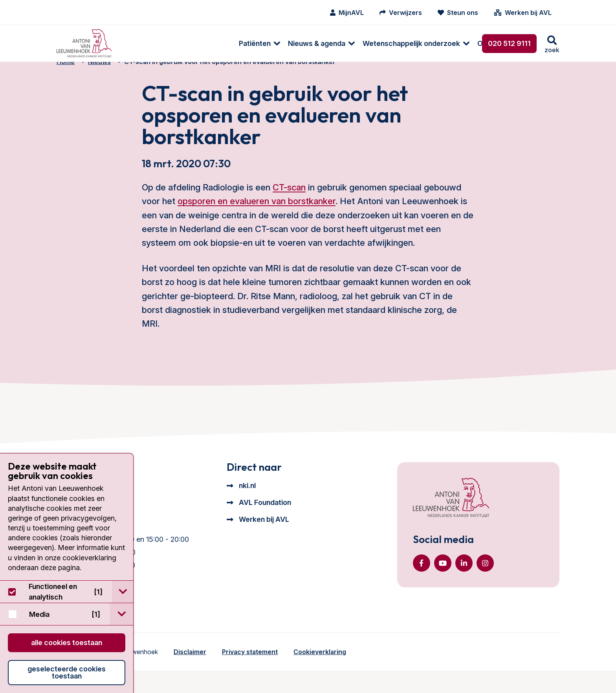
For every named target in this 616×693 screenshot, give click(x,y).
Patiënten (143, 43)
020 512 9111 (509, 43)
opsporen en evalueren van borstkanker (257, 214)
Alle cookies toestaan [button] (67, 643)
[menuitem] (144, 43)
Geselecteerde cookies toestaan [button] (67, 672)
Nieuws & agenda (205, 43)
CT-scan (289, 200)
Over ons (381, 43)
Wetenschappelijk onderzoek (300, 43)
